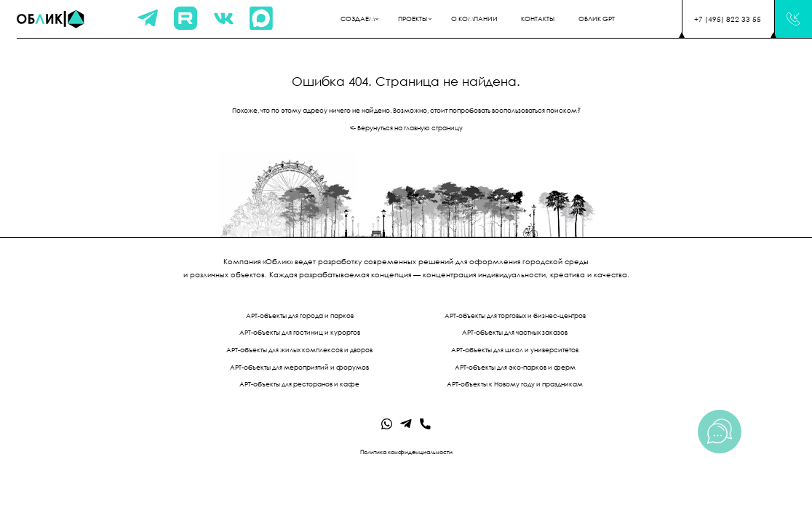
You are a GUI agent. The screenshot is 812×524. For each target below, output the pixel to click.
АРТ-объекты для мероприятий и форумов (299, 368)
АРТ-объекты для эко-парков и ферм (515, 368)
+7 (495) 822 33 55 (728, 19)
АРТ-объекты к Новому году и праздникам (515, 384)
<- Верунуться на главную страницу (406, 128)
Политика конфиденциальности (406, 452)
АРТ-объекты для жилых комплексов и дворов (299, 350)
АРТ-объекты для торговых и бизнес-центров (515, 316)
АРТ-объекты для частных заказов (515, 333)
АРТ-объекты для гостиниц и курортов (300, 333)
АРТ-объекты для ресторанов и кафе (299, 384)
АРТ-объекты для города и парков (300, 316)
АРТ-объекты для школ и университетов (515, 350)
